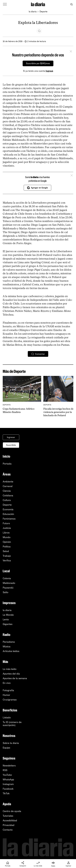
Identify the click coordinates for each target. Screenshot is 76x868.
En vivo (7, 683)
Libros (6, 533)
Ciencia (7, 491)
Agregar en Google (37, 188)
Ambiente (8, 482)
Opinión (7, 542)
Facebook (8, 789)
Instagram (8, 784)
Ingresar (11, 437)
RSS (5, 770)
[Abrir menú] (5, 4)
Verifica (7, 561)
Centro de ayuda (12, 811)
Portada (7, 464)
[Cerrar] (71, 52)
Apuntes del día (11, 674)
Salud (6, 551)
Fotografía (8, 690)
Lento (6, 619)
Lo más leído (10, 669)
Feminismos (9, 519)
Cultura (7, 500)
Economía (8, 509)
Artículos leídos (11, 651)
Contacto (8, 830)
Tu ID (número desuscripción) (12, 724)
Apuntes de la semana (15, 678)
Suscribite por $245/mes (38, 63)
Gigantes (8, 624)
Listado (7, 718)
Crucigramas (10, 700)
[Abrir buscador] (71, 4)
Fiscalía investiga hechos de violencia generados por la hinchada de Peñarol (58, 412)
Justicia (7, 528)
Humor (6, 695)
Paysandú (8, 588)
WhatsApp (8, 780)
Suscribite (11, 445)
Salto (5, 592)
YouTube (7, 775)
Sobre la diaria (11, 743)
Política (7, 547)
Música (7, 647)
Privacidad (9, 825)
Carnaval (8, 486)
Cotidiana (8, 496)
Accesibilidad (10, 820)
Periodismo (9, 642)
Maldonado (9, 583)
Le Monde (8, 615)
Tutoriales (8, 816)
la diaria (33, 12)
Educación (8, 514)
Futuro (6, 523)
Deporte (43, 12)
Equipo (6, 748)
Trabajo (7, 556)
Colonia (7, 578)
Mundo (7, 537)
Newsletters (9, 766)
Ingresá (49, 71)
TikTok (6, 793)
